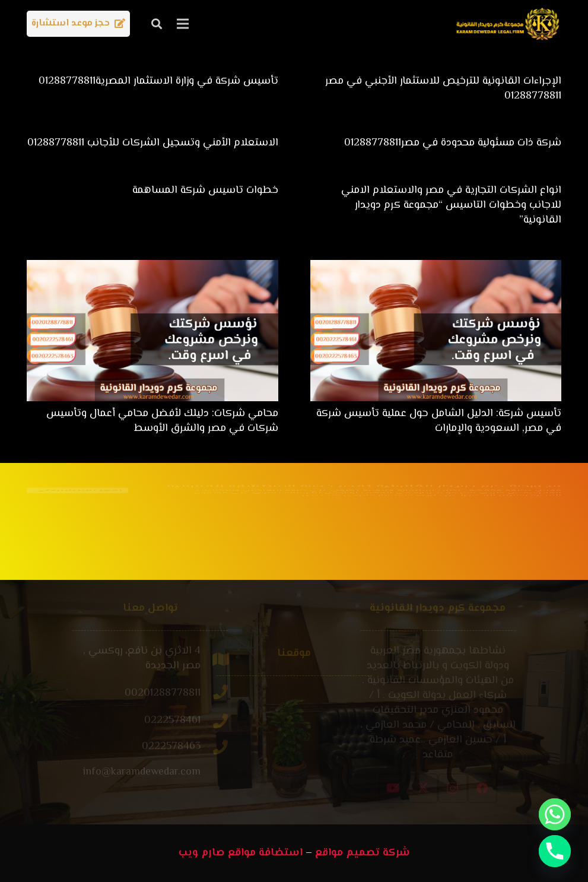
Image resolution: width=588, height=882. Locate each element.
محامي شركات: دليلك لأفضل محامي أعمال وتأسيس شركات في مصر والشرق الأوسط (162, 421)
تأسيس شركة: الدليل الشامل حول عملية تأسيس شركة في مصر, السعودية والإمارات (439, 421)
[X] (462, 788)
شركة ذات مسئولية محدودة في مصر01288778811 (453, 143)
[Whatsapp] (555, 814)
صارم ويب (202, 853)
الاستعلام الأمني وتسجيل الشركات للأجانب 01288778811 (153, 143)
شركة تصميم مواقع (363, 853)
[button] (157, 24)
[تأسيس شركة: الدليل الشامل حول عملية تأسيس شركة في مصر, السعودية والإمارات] (436, 267)
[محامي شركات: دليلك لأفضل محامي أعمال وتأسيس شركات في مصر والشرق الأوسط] (152, 267)
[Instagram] (491, 788)
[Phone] (555, 851)
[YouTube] (432, 788)
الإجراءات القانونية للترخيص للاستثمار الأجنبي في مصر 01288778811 (443, 89)
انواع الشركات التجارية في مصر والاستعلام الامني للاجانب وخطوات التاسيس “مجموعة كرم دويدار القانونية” (451, 205)
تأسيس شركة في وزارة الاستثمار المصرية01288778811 (158, 81)
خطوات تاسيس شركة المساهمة (205, 191)
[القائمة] (183, 24)
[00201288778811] (176, 694)
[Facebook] (521, 788)
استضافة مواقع (265, 853)
